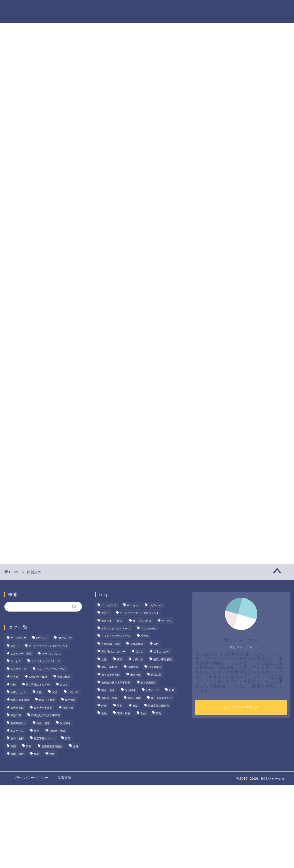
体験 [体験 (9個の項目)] (13, 685)
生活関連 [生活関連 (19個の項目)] (65, 723)
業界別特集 (235, 9)
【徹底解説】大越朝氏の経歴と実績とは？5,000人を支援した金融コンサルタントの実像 (248, 310)
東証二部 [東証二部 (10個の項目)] (16, 715)
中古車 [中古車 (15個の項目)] (14, 677)
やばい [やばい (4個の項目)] (14, 646)
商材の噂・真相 (130, 9)
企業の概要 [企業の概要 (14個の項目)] (64, 677)
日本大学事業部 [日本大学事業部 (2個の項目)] (43, 708)
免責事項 (65, 778)
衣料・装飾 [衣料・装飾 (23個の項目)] (17, 739)
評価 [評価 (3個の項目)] (68, 739)
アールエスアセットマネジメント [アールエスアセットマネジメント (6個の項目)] (48, 646)
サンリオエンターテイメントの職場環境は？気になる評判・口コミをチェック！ (248, 242)
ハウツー (206, 9)
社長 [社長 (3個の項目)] (36, 731)
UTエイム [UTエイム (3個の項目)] (42, 639)
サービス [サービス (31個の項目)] (16, 662)
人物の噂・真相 (171, 9)
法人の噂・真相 (88, 9)
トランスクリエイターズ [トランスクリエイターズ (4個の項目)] (46, 662)
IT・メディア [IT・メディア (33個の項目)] (18, 639)
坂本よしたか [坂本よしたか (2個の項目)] (18, 692)
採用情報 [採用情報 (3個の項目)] (70, 700)
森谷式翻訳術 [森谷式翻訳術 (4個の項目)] (18, 723)
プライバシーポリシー (31, 778)
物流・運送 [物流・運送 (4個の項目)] (43, 723)
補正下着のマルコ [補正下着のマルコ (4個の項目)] (44, 739)
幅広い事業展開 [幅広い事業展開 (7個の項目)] (20, 700)
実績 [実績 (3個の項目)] (55, 692)
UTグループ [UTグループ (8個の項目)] (65, 639)
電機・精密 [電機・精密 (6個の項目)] (17, 754)
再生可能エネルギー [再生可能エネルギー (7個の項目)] (38, 685)
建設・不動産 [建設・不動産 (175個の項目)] (47, 700)
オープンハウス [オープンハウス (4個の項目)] (51, 654)
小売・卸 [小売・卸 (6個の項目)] (73, 692)
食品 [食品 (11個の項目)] (36, 754)
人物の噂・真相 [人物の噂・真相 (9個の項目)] (38, 677)
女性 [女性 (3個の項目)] (39, 692)
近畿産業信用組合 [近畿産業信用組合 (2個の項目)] (52, 746)
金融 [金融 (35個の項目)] (76, 746)
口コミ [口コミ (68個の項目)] (64, 685)
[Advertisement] (245, 381)
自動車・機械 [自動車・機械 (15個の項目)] (57, 731)
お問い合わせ (270, 9)
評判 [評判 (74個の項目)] (13, 746)
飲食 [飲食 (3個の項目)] (52, 754)
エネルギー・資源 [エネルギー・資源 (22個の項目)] (21, 654)
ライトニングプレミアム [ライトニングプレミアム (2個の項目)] (51, 669)
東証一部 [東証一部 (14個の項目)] (68, 708)
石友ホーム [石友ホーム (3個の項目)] (17, 731)
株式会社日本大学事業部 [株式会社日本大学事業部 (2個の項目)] (46, 715)
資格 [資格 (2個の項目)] (29, 746)
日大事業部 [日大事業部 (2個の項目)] (17, 708)
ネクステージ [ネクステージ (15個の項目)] (18, 669)
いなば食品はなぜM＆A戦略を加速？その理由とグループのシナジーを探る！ (249, 276)
